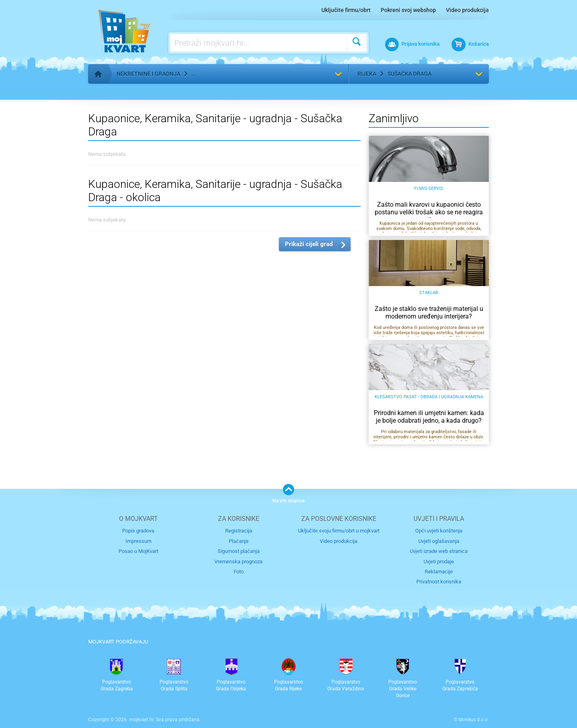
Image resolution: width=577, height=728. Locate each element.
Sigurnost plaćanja (239, 551)
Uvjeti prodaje (439, 562)
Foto (239, 572)
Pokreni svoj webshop (408, 10)
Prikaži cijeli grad (309, 244)
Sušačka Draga (410, 74)
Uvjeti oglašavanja (439, 541)
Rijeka (367, 74)
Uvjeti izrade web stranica (439, 551)
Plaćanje (239, 541)
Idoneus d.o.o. (474, 720)
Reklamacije (439, 572)
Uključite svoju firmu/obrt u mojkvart (339, 531)
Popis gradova (138, 531)
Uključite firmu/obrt (346, 10)
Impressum (138, 541)
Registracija (239, 531)
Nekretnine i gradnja (148, 74)
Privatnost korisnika (439, 582)
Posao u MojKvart (138, 551)
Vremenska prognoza (238, 562)
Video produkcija (467, 10)
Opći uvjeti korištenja (439, 531)
